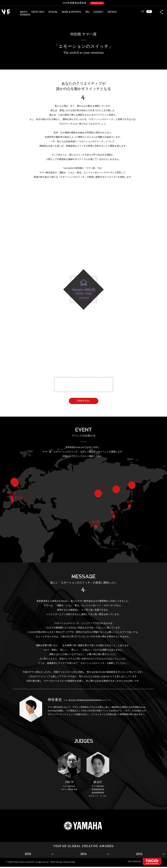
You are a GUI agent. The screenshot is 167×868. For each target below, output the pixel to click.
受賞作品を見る (97, 3)
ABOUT (24, 12)
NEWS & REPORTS (71, 12)
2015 (28, 855)
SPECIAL (53, 12)
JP (149, 11)
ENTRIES (112, 12)
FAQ (87, 12)
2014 (83, 855)
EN (143, 11)
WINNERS (25, 15)
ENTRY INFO (38, 12)
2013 (139, 855)
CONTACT (98, 12)
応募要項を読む (84, 401)
